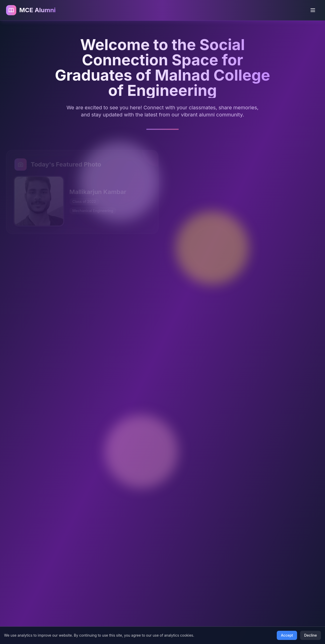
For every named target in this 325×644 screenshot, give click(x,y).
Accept (287, 635)
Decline (311, 635)
